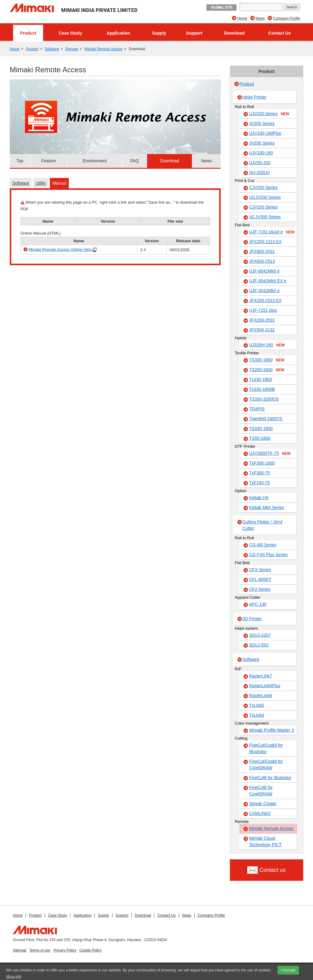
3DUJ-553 (259, 645)
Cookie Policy (90, 950)
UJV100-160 (261, 153)
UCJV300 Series (265, 217)
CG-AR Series (263, 545)
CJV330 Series (263, 207)
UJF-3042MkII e (264, 291)
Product (28, 33)
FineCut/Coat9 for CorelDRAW (266, 765)
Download (234, 33)
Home (242, 18)
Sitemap (20, 950)
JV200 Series (262, 123)
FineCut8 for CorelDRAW (261, 791)
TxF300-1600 (262, 463)
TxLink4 (257, 715)
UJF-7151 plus (263, 310)
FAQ (135, 161)
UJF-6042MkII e (264, 271)
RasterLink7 (261, 676)
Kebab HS (259, 498)
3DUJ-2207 (260, 635)
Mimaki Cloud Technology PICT (265, 841)
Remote (72, 49)
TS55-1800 (260, 438)
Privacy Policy (65, 950)
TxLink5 (257, 705)
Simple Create (263, 804)
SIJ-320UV (260, 172)
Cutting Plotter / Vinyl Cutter (262, 525)
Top (20, 161)
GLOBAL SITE (221, 8)
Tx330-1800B (262, 389)
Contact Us (280, 33)
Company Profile (287, 18)
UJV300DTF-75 (270, 454)
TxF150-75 (260, 483)
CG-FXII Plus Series (268, 555)
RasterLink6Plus (265, 686)
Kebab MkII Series (267, 507)
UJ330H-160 (267, 345)
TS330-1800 (267, 360)
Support (194, 33)
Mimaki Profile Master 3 (271, 730)
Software (52, 49)
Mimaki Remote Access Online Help (60, 249)
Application (118, 33)
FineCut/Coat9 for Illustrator (266, 748)
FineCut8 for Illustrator (270, 778)
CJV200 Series (263, 187)
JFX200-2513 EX (265, 300)
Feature (49, 161)
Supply (159, 33)
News (260, 18)
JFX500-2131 (262, 330)
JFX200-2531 (262, 320)
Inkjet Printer (254, 97)
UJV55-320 (260, 163)
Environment (95, 161)
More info (14, 977)
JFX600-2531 (262, 251)
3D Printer (252, 619)
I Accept (288, 970)
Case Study (70, 33)
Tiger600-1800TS (266, 419)
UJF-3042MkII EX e (268, 281)
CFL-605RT (260, 579)
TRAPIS (257, 409)
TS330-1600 (261, 428)
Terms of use (40, 950)
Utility (41, 183)
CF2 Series (260, 589)
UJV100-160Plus (265, 133)
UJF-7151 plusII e (272, 232)
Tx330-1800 (261, 379)
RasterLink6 (261, 695)
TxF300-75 (260, 473)
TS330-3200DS (264, 399)
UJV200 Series (269, 114)
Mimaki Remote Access (103, 49)
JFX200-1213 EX (265, 242)
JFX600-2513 (262, 261)
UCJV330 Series (265, 197)
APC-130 (258, 604)
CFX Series (260, 570)
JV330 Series (262, 143)
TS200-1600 (267, 370)
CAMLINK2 (260, 813)
